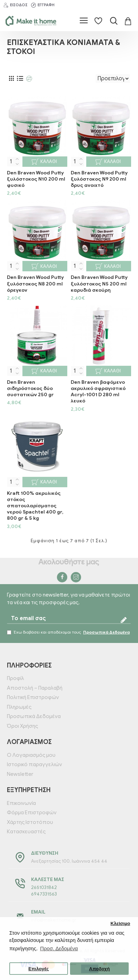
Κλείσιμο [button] (120, 923)
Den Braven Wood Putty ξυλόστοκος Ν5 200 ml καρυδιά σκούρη (99, 284)
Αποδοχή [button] (99, 969)
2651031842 (44, 887)
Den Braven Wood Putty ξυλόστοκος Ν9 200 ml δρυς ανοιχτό (99, 179)
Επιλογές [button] (38, 969)
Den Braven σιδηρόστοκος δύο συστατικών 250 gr (30, 388)
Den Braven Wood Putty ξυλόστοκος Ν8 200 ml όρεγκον (35, 284)
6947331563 (44, 894)
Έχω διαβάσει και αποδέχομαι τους (69, 632)
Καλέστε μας (48, 879)
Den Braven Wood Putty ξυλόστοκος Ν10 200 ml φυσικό (36, 179)
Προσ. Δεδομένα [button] (59, 948)
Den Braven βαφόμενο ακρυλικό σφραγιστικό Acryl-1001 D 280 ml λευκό (98, 392)
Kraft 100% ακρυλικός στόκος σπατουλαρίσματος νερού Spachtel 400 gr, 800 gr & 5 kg (35, 506)
